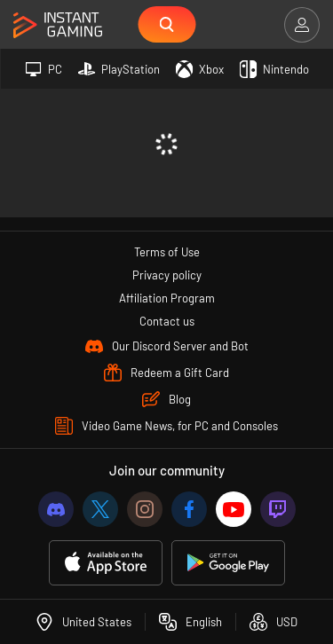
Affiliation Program (167, 298)
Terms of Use (167, 252)
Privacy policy (167, 275)
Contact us (167, 321)
